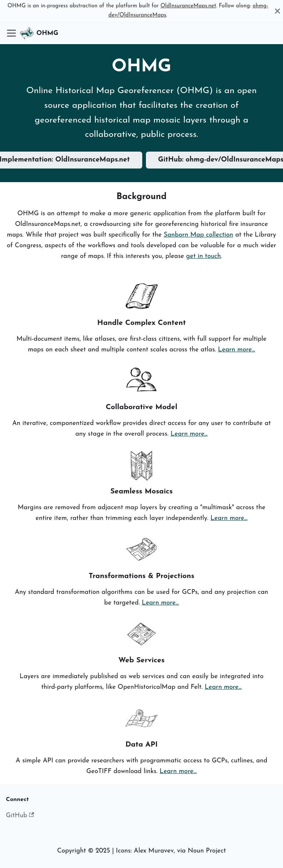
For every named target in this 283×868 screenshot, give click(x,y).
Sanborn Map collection (198, 235)
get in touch (204, 256)
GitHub (20, 815)
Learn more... (237, 350)
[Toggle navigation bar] (11, 33)
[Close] (277, 11)
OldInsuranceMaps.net (188, 6)
